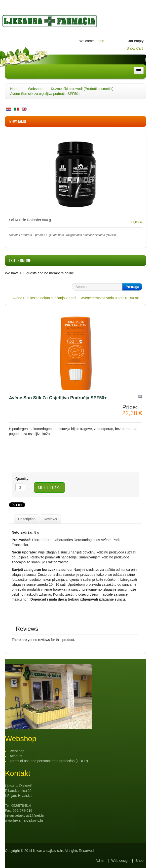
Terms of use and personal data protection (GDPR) (49, 761)
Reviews (50, 519)
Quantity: (22, 479)
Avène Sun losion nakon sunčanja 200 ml (44, 298)
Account (16, 756)
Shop (139, 861)
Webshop (35, 89)
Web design (120, 861)
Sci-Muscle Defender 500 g (30, 220)
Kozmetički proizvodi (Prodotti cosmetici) (82, 89)
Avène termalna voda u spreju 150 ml (110, 298)
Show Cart (135, 48)
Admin (101, 861)
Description (27, 519)
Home (15, 89)
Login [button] (100, 41)
